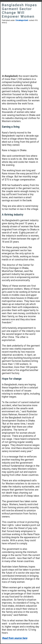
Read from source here (15, 638)
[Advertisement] (21, 49)
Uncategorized (22, 20)
